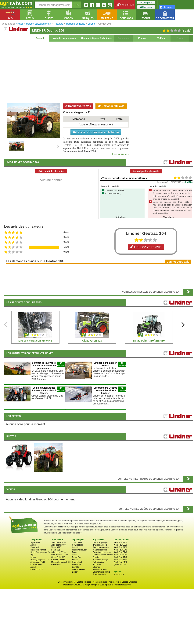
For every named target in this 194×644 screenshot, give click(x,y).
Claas (75, 555)
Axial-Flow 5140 (120, 562)
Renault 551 (56, 565)
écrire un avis (124, 5)
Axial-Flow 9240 (120, 550)
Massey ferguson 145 (40, 560)
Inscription (146, 3)
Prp (32, 555)
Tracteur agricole (100, 545)
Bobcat (75, 560)
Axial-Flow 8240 (120, 552)
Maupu (33, 557)
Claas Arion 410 (92, 341)
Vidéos (161, 38)
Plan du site (119, 575)
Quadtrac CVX (120, 565)
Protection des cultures (102, 552)
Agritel (33, 545)
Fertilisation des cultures (103, 555)
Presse (88, 582)
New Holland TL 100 (60, 555)
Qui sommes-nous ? (66, 582)
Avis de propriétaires (65, 38)
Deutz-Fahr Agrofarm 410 (149, 341)
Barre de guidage (100, 542)
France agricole (99, 574)
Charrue (96, 567)
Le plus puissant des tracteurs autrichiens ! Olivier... (44, 390)
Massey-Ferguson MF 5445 (35, 341)
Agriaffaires (35, 542)
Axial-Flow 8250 (120, 545)
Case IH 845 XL (37, 569)
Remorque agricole (101, 547)
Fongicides (97, 557)
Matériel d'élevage (101, 560)
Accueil (40, 38)
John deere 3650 (58, 545)
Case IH (76, 547)
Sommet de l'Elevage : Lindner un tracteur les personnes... (44, 366)
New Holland (78, 545)
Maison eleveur (79, 569)
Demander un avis (111, 106)
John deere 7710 (58, 552)
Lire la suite (120, 154)
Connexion (146, 7)
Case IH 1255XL (58, 560)
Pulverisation (98, 562)
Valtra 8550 (56, 547)
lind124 (189, 182)
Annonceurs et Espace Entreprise (123, 582)
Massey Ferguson (80, 550)
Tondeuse (97, 565)
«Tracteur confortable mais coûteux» (124, 178)
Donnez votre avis (78, 106)
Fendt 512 (56, 550)
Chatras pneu (36, 565)
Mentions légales (100, 582)
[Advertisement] (99, 72)
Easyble (76, 567)
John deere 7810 (58, 542)
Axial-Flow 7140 (120, 557)
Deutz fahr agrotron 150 (41, 552)
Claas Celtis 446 (58, 557)
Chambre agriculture (101, 572)
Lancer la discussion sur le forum (96, 132)
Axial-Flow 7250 (120, 542)
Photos (142, 38)
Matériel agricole (100, 550)
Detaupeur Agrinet (38, 550)
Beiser (75, 572)
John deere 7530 (38, 562)
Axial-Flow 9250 (120, 547)
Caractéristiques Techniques (97, 38)
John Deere (77, 542)
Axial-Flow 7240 (120, 555)
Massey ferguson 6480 (61, 562)
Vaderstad (76, 565)
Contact (80, 582)
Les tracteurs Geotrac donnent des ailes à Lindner (105, 390)
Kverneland (77, 562)
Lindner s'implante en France (106, 364)
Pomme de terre (100, 569)
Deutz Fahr (77, 557)
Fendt (75, 552)
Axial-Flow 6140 (120, 560)
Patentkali (35, 547)
